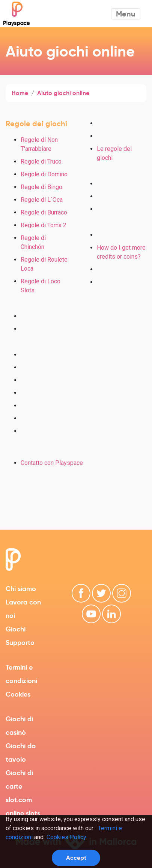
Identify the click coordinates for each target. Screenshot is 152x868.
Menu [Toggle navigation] (126, 14)
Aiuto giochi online (63, 93)
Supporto (20, 642)
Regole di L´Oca (42, 200)
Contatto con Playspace (52, 463)
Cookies (18, 694)
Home (20, 93)
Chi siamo (21, 589)
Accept (76, 858)
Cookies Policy (66, 837)
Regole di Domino (44, 174)
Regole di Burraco (44, 212)
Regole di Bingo (41, 187)
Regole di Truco (41, 162)
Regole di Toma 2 (44, 225)
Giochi (16, 629)
